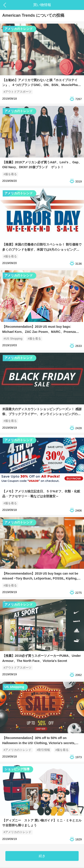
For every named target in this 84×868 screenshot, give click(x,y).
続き (42, 856)
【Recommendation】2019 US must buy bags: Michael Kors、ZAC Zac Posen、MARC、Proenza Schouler (39, 332)
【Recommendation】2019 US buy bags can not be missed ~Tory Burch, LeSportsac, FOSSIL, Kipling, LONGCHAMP (40, 578)
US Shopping (14, 687)
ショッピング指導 (17, 769)
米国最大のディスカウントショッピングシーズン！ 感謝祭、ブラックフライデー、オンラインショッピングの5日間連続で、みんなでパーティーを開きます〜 (42, 414)
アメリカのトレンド (19, 29)
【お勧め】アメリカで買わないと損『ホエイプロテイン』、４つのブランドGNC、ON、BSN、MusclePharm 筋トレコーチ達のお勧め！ (42, 85)
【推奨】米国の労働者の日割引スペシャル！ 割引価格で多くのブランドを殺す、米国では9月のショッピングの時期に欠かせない (42, 249)
